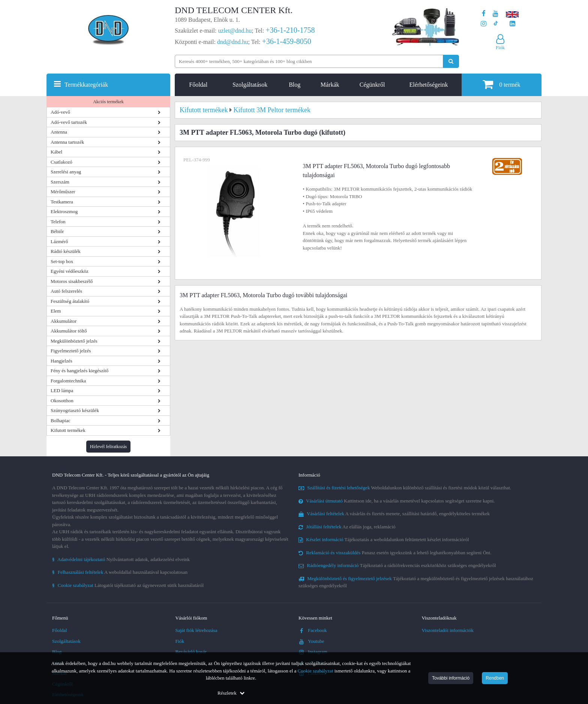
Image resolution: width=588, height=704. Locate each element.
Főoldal (198, 85)
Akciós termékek (108, 102)
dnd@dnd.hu (233, 42)
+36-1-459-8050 (286, 41)
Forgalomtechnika (68, 381)
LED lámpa (62, 390)
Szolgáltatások (250, 85)
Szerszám (60, 182)
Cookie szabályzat (316, 671)
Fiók (180, 641)
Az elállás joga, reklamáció (347, 527)
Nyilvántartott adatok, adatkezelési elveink (121, 559)
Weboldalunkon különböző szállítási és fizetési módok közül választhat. (405, 488)
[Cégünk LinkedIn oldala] (512, 24)
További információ (451, 678)
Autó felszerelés (66, 291)
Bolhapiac (61, 420)
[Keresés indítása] (451, 61)
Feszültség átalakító (70, 301)
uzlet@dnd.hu (235, 31)
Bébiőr (57, 231)
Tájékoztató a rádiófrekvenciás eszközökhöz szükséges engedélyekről (397, 565)
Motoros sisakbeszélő (72, 281)
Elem (56, 311)
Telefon (58, 222)
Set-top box (62, 261)
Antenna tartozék (67, 142)
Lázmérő (59, 241)
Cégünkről (372, 85)
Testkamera (62, 202)
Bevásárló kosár (191, 652)
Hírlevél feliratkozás (108, 447)
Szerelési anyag (66, 172)
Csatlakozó (61, 162)
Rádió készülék (66, 251)
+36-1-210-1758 (290, 30)
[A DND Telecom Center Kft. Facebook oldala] (484, 14)
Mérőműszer (63, 192)
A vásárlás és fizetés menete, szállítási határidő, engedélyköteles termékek (394, 514)
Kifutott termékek (68, 430)
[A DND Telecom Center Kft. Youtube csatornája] (496, 14)
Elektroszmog (64, 211)
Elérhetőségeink (428, 85)
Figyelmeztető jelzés (71, 351)
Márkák (330, 85)
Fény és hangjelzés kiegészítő (79, 371)
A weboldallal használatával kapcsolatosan (120, 572)
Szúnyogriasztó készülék (75, 410)
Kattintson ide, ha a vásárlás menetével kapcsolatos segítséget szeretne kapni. (397, 501)
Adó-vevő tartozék (69, 122)
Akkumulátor (64, 321)
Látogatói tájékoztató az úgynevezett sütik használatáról (128, 585)
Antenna (59, 132)
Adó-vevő (60, 112)
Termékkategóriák (86, 85)
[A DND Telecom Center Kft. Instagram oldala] (484, 24)
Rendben (495, 678)
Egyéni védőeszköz (70, 271)
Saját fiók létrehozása (196, 630)
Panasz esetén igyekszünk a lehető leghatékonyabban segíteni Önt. (395, 553)
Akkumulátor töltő (69, 331)
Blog (295, 85)
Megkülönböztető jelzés (74, 341)
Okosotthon (62, 401)
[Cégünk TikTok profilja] (496, 24)
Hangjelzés (61, 361)
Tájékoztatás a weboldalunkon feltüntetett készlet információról (384, 539)
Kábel (56, 152)
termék (501, 84)
